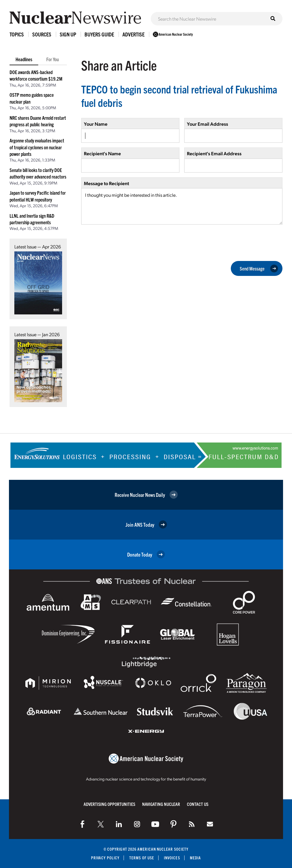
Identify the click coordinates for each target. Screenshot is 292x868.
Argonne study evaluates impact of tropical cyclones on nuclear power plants (37, 147)
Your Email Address (208, 124)
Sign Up (68, 34)
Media (195, 858)
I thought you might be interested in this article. (182, 206)
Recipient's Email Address (214, 153)
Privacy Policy (105, 858)
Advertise (133, 34)
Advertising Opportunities (109, 804)
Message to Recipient (106, 183)
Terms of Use (142, 858)
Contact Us (198, 804)
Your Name (96, 124)
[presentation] (127, 242)
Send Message (259, 268)
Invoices (172, 858)
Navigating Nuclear (161, 804)
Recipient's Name (102, 153)
